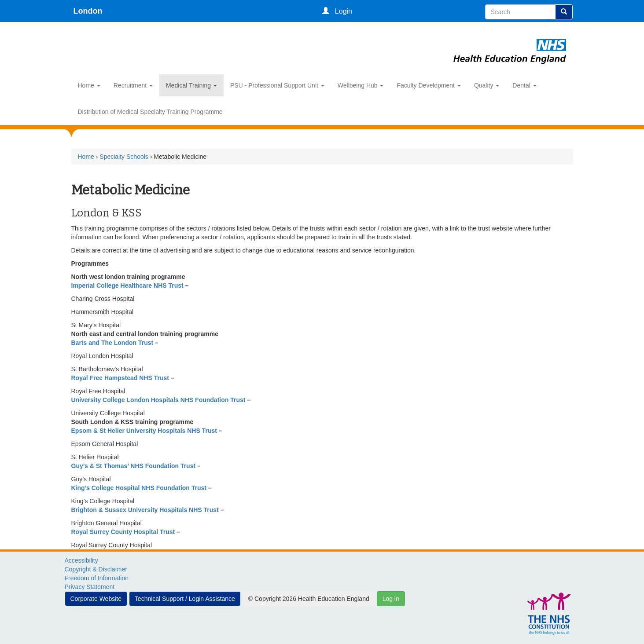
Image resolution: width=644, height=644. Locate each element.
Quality (487, 85)
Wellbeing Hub (361, 85)
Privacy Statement (90, 587)
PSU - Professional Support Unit (277, 85)
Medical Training (191, 85)
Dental (524, 85)
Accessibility (81, 560)
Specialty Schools (124, 157)
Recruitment (133, 85)
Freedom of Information (97, 578)
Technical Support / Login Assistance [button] (185, 599)
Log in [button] (391, 599)
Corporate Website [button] (96, 599)
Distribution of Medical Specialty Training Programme (150, 112)
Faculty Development (429, 85)
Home (89, 85)
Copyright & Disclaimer (96, 569)
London (88, 11)
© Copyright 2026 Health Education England (309, 599)
